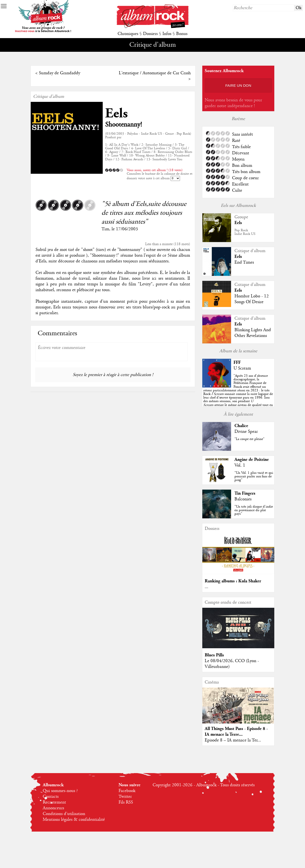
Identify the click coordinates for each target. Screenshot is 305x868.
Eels (116, 113)
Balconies (243, 499)
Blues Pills (214, 655)
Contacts (51, 797)
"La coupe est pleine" (249, 439)
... (206, 587)
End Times (244, 262)
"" (238, 394)
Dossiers (150, 34)
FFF (237, 362)
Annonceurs (53, 808)
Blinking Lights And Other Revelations (253, 333)
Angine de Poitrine (252, 460)
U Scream (242, 368)
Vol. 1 (240, 465)
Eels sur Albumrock (238, 206)
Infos (167, 34)
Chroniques (128, 34)
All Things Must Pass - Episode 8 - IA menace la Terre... (236, 732)
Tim (105, 229)
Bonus (182, 34)
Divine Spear (246, 432)
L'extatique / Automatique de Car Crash (155, 73)
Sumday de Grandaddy (60, 73)
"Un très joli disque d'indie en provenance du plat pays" (254, 510)
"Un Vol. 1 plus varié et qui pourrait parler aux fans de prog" (254, 476)
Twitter (125, 797)
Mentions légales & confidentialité (74, 820)
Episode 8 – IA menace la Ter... (233, 740)
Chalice (241, 426)
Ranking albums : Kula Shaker (233, 581)
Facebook (127, 791)
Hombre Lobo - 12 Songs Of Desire (252, 299)
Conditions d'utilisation (64, 814)
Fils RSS (126, 802)
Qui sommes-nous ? (60, 791)
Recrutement (54, 802)
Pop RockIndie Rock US (245, 232)
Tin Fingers (245, 493)
